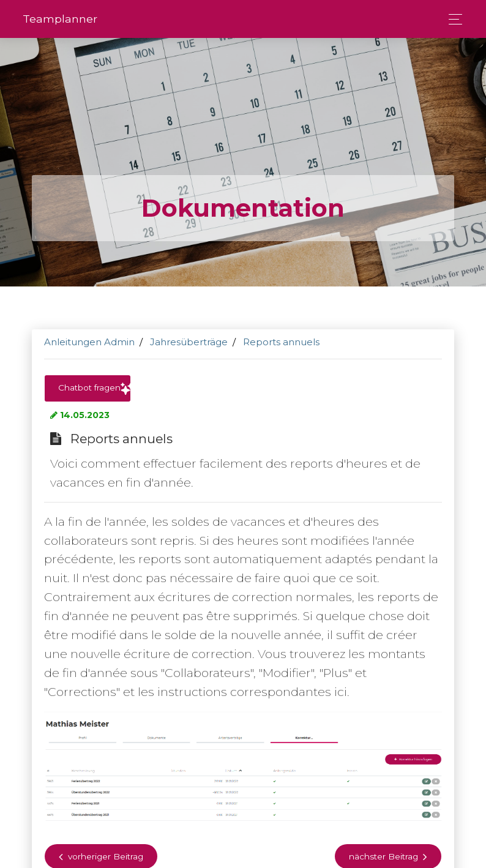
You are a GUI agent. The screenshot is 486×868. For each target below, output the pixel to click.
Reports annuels (281, 342)
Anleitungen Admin (89, 342)
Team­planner (60, 19)
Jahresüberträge (189, 342)
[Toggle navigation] (452, 19)
